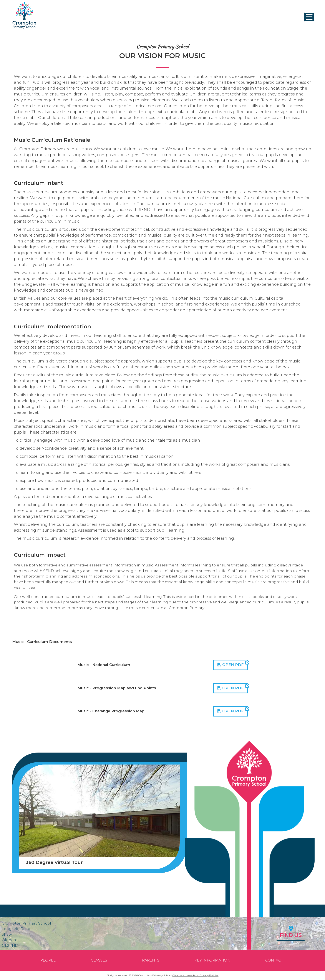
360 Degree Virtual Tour (54, 862)
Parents (151, 960)
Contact (274, 960)
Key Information (212, 960)
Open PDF (233, 664)
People (48, 960)
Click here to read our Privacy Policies (195, 975)
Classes (99, 960)
